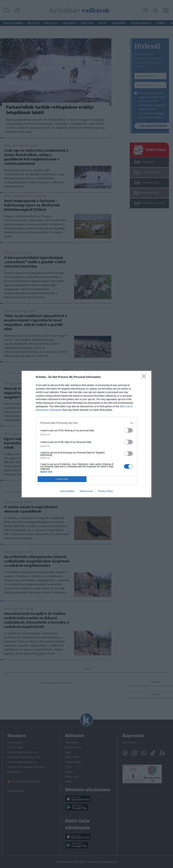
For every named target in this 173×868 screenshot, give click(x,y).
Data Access (86, 491)
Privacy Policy (106, 491)
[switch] (128, 430)
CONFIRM (62, 479)
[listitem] (86, 423)
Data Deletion (67, 491)
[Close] (145, 377)
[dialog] (86, 434)
